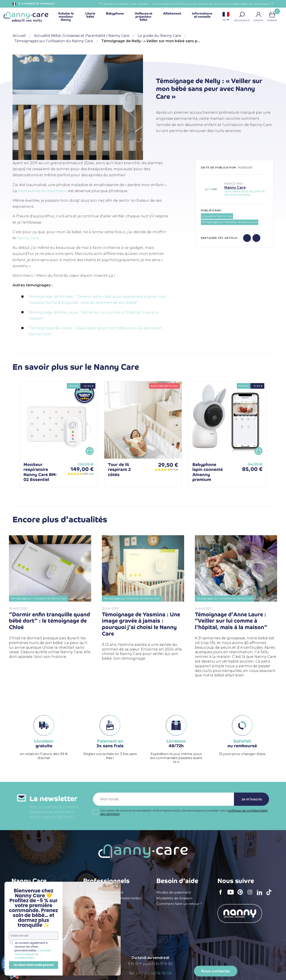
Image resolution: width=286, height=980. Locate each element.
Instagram (251, 895)
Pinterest (242, 895)
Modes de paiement (174, 892)
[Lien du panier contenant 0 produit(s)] (272, 15)
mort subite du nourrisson (43, 191)
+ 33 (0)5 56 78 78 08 (154, 973)
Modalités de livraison (174, 898)
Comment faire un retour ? (179, 904)
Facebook (222, 895)
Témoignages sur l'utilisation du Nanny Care (230, 222)
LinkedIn (261, 895)
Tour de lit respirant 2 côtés (119, 470)
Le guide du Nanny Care (217, 216)
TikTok (270, 895)
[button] (242, 15)
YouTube (232, 895)
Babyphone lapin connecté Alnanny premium (208, 472)
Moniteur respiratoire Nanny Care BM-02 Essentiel (40, 472)
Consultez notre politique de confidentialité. (33, 954)
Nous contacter (216, 971)
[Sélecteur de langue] (226, 17)
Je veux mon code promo (34, 965)
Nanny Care (28, 238)
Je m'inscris (251, 799)
